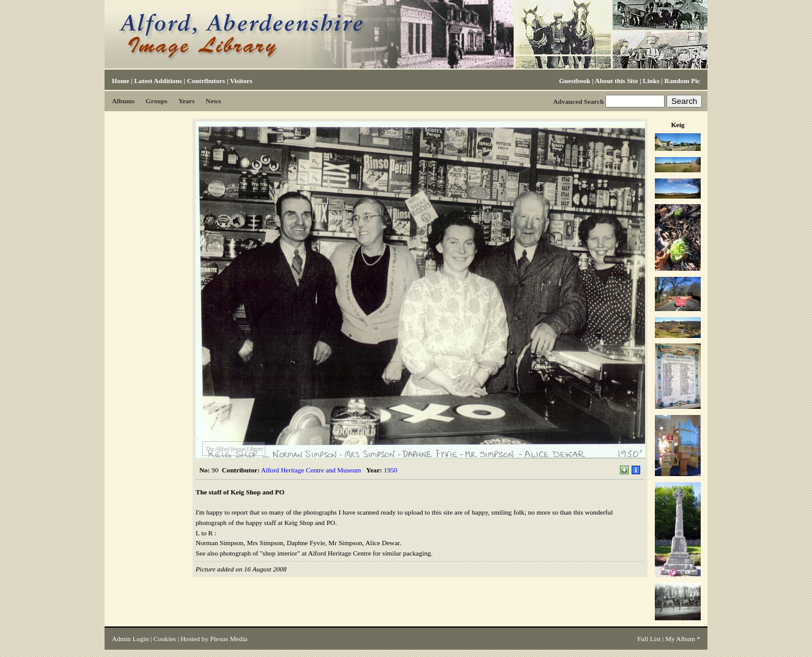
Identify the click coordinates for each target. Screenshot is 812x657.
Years (187, 101)
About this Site (616, 81)
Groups (157, 101)
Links (651, 81)
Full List (649, 639)
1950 (391, 470)
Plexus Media (229, 639)
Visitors (241, 81)
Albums (123, 101)
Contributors (206, 81)
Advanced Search (578, 101)
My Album (680, 639)
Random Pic (682, 81)
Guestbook (574, 81)
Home (120, 81)
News (213, 101)
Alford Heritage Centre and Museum (311, 470)
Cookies (164, 639)
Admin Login (130, 639)
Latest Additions (158, 81)
